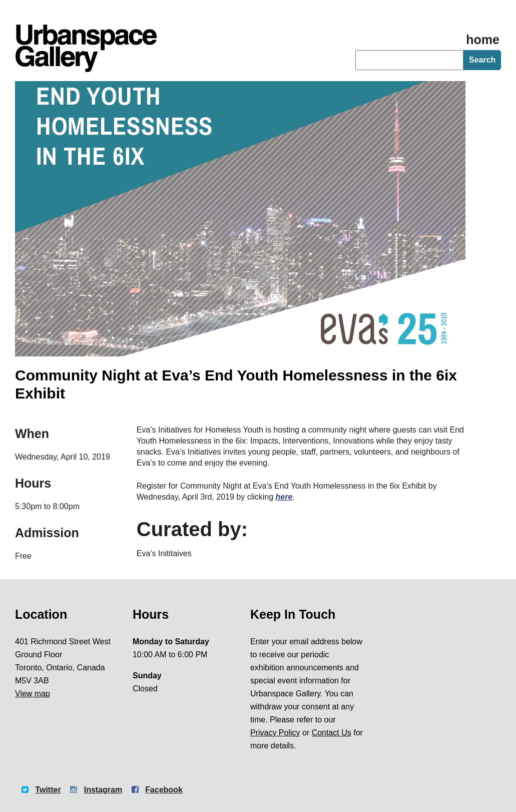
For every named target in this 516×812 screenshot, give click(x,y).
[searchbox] (409, 60)
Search (482, 60)
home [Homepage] (483, 40)
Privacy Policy (275, 733)
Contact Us (332, 733)
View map (33, 694)
